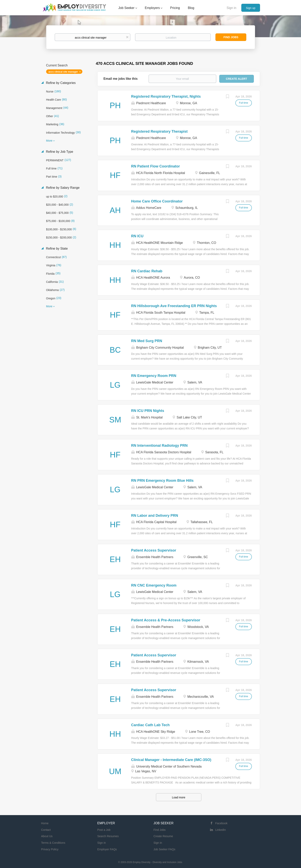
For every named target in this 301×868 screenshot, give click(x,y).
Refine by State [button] (56, 249)
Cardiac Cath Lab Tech (150, 725)
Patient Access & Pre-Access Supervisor (166, 620)
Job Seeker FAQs (165, 849)
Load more (179, 797)
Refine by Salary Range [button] (62, 188)
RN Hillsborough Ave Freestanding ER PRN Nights (174, 306)
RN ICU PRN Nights (148, 411)
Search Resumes (108, 836)
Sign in (231, 8)
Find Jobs (231, 37)
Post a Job (104, 830)
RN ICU (137, 236)
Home (45, 823)
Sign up (251, 8)
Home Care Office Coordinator (157, 201)
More (49, 141)
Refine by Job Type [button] (59, 152)
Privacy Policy (50, 849)
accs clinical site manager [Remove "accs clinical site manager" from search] (63, 72)
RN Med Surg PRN (147, 341)
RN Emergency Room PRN (154, 376)
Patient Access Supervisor (154, 550)
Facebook (221, 823)
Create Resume (163, 836)
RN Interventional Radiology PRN (159, 446)
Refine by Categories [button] (60, 83)
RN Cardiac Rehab (147, 271)
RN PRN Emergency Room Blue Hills (162, 481)
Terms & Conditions (53, 843)
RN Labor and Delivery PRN (155, 516)
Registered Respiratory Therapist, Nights (166, 96)
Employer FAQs (107, 849)
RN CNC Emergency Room (154, 585)
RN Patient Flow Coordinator (155, 166)
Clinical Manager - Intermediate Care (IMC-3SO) (171, 760)
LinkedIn (221, 830)
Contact (46, 830)
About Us (47, 836)
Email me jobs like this (121, 79)
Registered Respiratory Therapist (159, 131)
